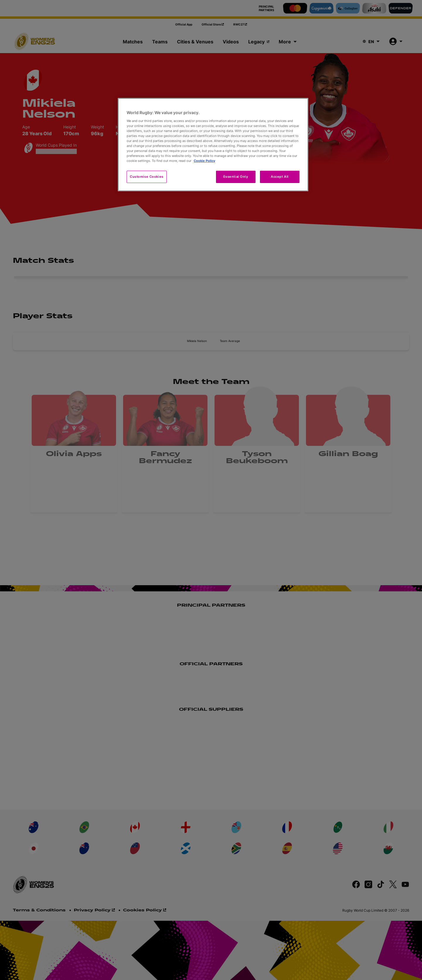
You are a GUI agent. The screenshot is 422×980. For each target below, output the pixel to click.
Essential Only (236, 177)
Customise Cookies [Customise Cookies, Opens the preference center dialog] (147, 177)
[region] (213, 145)
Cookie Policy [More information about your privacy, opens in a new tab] (204, 161)
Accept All (280, 177)
